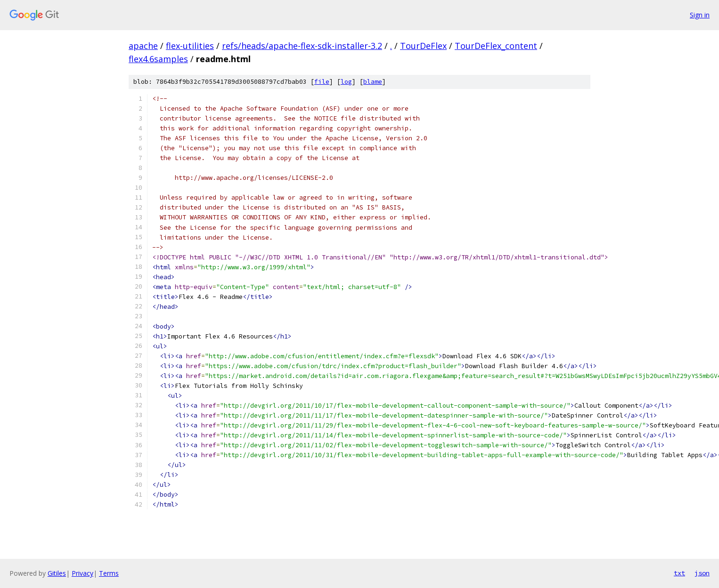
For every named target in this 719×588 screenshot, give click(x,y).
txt (679, 573)
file (322, 82)
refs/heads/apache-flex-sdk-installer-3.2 (302, 46)
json (702, 573)
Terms (109, 573)
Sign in (700, 15)
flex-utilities (190, 46)
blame (373, 82)
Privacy (82, 573)
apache (143, 46)
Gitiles (57, 573)
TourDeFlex (423, 46)
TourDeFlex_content (496, 46)
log (346, 82)
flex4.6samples (158, 59)
